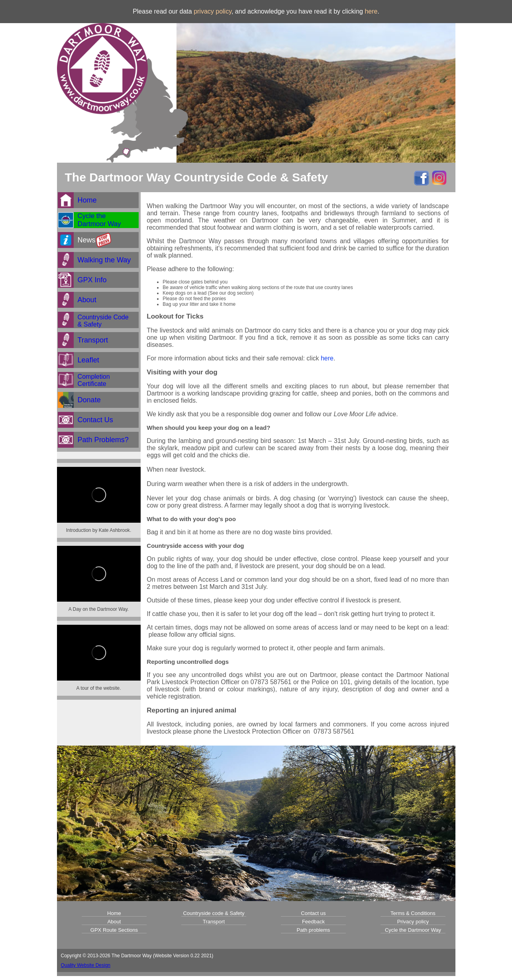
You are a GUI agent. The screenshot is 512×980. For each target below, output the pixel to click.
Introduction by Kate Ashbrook (98, 530)
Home (87, 200)
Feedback (313, 922)
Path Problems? (103, 440)
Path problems (314, 930)
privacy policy (213, 11)
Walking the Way (104, 260)
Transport (93, 340)
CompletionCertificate (94, 380)
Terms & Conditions (413, 913)
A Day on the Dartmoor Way (98, 609)
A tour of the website (98, 688)
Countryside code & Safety (214, 913)
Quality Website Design (86, 965)
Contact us (313, 913)
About (87, 300)
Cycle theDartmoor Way (99, 220)
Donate (89, 400)
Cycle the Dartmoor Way (413, 930)
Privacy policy (413, 922)
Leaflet (88, 360)
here (371, 11)
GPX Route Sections (114, 930)
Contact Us (95, 420)
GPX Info (92, 280)
